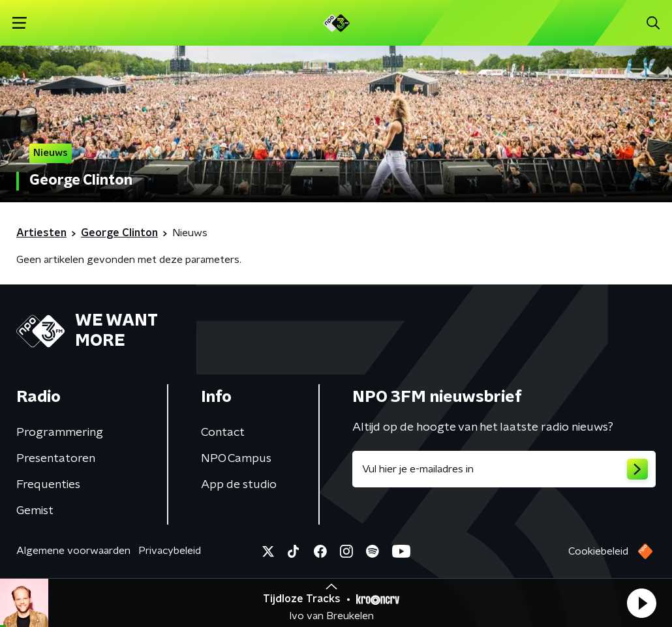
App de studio (239, 485)
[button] (641, 603)
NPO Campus (236, 459)
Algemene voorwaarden (73, 551)
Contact (223, 433)
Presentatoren (56, 459)
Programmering (60, 433)
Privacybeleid (170, 551)
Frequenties (48, 485)
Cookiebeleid (598, 551)
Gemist (35, 511)
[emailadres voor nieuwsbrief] (504, 469)
